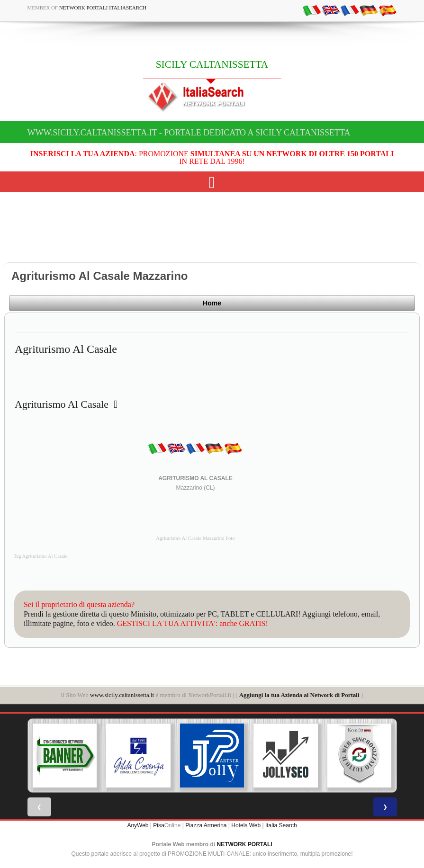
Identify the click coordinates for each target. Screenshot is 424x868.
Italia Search (281, 825)
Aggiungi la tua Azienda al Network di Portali (299, 695)
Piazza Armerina (206, 825)
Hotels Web (246, 825)
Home (212, 303)
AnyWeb (138, 825)
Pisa (158, 825)
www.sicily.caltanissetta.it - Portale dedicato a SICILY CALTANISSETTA (189, 133)
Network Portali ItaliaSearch (103, 8)
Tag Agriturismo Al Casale (41, 556)
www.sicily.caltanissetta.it (122, 695)
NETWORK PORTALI (245, 844)
